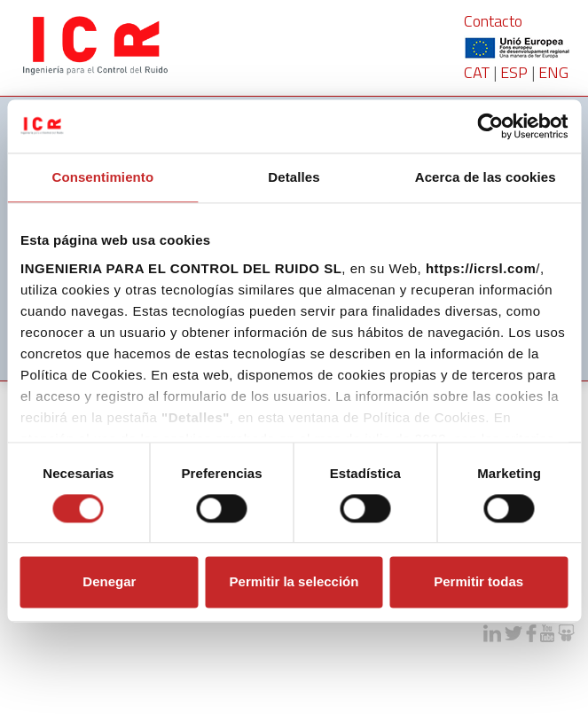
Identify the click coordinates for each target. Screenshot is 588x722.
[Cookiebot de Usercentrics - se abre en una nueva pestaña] (490, 126)
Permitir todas (478, 582)
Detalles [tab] (294, 177)
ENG (553, 72)
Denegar (109, 582)
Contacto (493, 21)
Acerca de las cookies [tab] (486, 177)
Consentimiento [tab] (102, 177)
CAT (477, 72)
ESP (514, 72)
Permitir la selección (294, 582)
